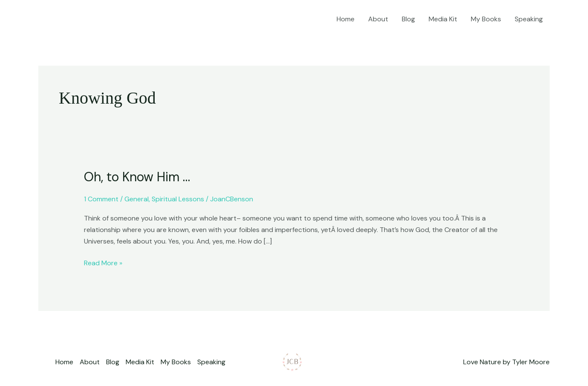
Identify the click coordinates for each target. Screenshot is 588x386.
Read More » (103, 262)
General (137, 199)
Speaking (529, 19)
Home (346, 19)
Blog (408, 19)
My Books (486, 19)
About (378, 19)
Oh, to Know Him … (137, 177)
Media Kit (443, 19)
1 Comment (101, 199)
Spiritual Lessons (178, 199)
